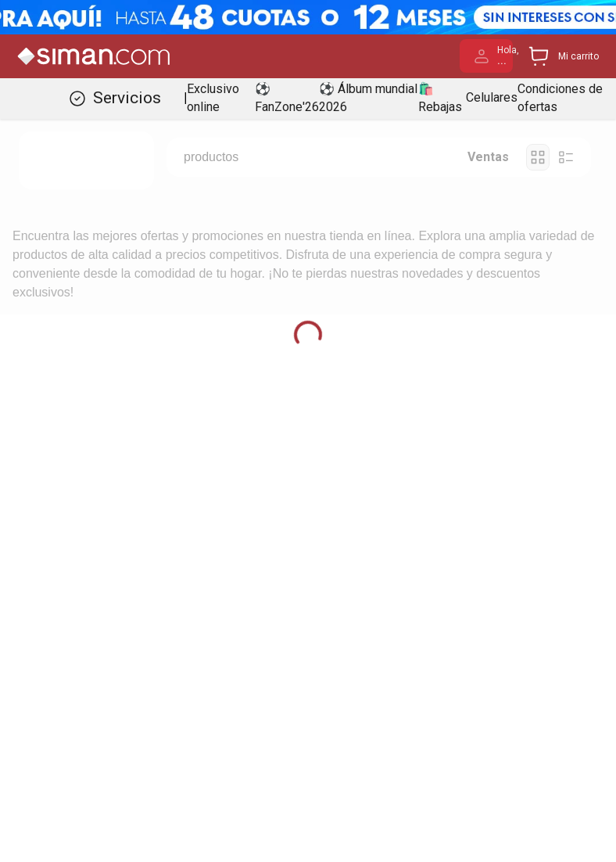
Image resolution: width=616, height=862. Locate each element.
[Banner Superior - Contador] (308, 17)
